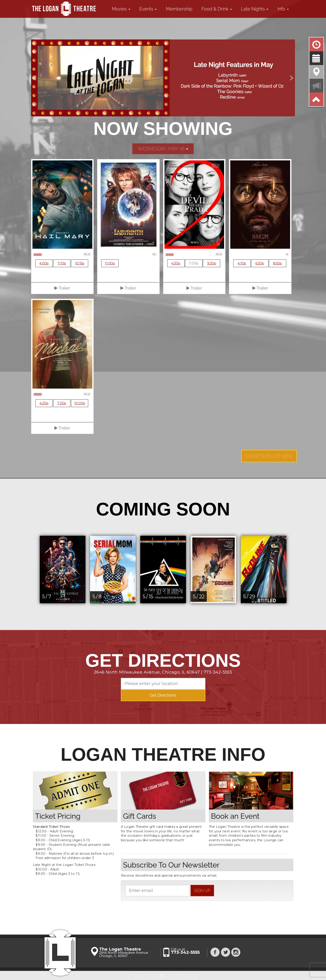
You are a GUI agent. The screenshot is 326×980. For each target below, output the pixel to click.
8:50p (277, 263)
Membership (179, 9)
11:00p (110, 263)
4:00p (44, 263)
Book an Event (235, 816)
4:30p (176, 263)
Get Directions (163, 695)
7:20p (62, 403)
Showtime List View (269, 456)
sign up (202, 890)
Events (148, 9)
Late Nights (255, 9)
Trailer (62, 288)
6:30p (260, 263)
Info (283, 9)
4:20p (44, 403)
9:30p (212, 263)
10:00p (80, 403)
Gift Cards (140, 816)
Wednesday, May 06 (163, 149)
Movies (121, 9)
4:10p (242, 263)
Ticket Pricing (58, 816)
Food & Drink (217, 9)
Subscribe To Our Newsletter (171, 865)
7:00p (194, 263)
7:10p (62, 263)
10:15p (80, 263)
